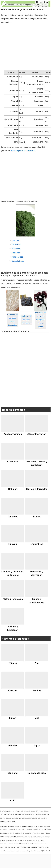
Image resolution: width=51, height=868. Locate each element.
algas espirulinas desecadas (23, 151)
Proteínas (16, 253)
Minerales (16, 249)
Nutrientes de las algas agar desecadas (12, 320)
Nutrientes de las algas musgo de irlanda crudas (40, 320)
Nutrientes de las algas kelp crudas (26, 320)
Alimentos (42, 2)
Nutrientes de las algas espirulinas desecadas (24, 9)
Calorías (16, 241)
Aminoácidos (17, 257)
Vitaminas (16, 245)
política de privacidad (35, 851)
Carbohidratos (18, 261)
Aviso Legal (46, 851)
